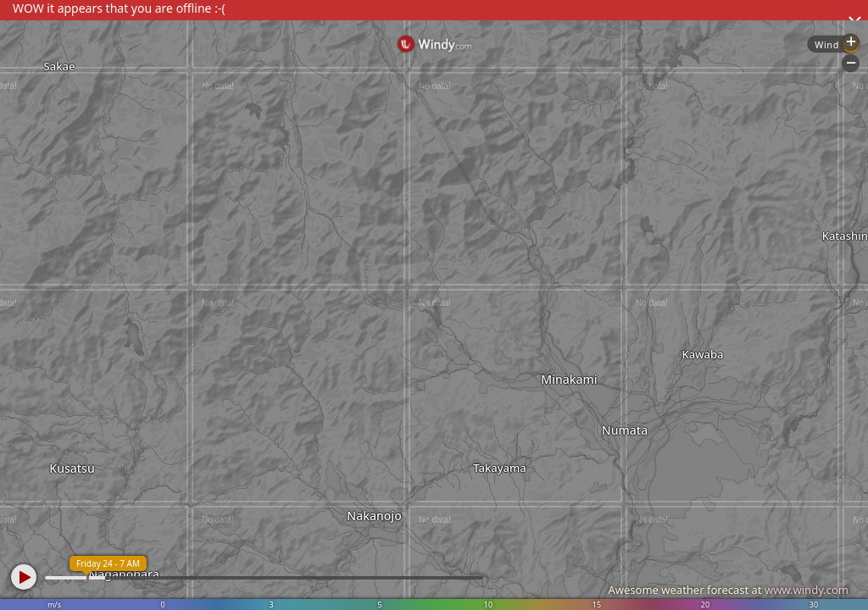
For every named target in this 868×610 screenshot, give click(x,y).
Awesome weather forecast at (728, 590)
